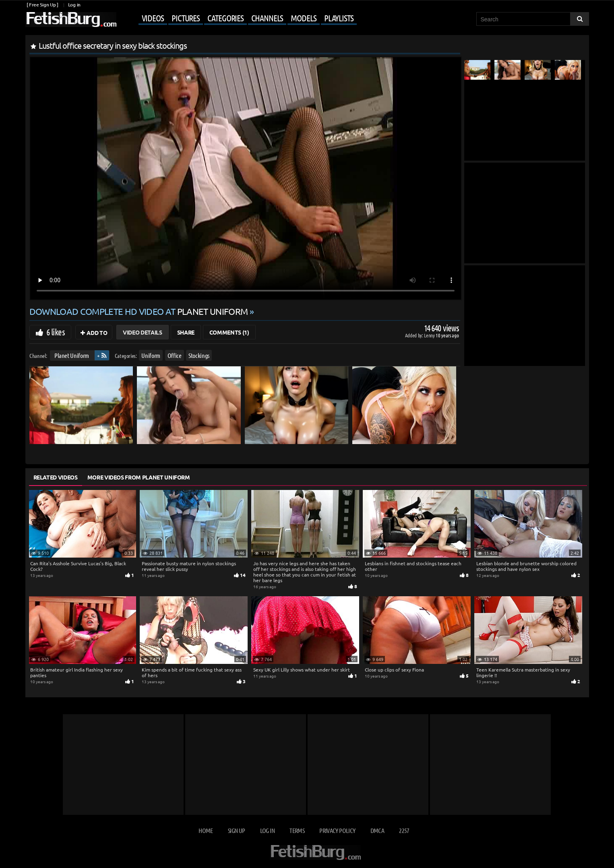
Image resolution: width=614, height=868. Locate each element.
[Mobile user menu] (238, 19)
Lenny (430, 335)
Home (206, 830)
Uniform (151, 355)
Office (174, 355)
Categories (225, 18)
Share (186, 332)
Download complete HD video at (140, 311)
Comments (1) (229, 332)
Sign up (236, 830)
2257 (404, 830)
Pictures (186, 18)
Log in (74, 5)
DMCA (377, 830)
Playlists (339, 18)
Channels (267, 18)
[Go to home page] (71, 20)
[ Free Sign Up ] (42, 5)
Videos (153, 18)
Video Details (142, 332)
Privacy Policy (337, 830)
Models (303, 18)
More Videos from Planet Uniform (139, 477)
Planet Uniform (71, 355)
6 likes (56, 332)
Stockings (199, 355)
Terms (297, 830)
